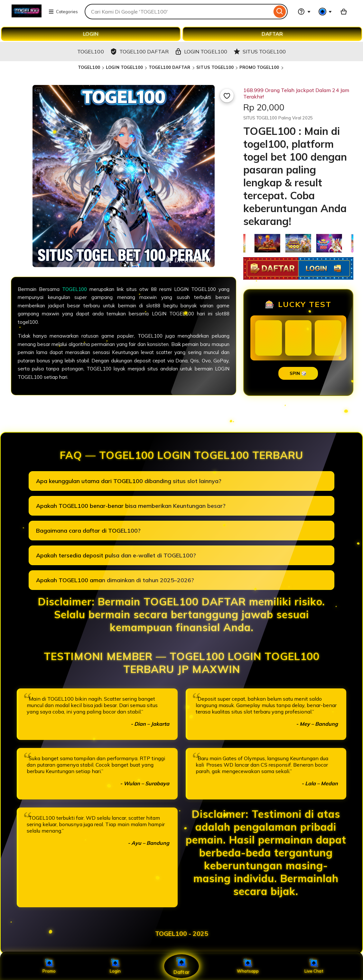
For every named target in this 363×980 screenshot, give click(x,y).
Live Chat (314, 966)
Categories (63, 12)
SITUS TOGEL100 (215, 67)
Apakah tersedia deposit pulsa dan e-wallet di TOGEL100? (116, 555)
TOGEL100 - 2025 (182, 934)
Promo (49, 966)
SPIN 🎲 (298, 373)
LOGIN (91, 34)
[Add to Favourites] (227, 96)
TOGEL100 (89, 67)
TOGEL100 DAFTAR (170, 67)
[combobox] (178, 12)
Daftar (181, 966)
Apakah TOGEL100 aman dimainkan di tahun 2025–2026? (115, 580)
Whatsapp (248, 966)
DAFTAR (272, 34)
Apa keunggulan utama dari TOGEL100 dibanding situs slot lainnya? (129, 481)
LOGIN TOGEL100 (124, 67)
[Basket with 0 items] (344, 12)
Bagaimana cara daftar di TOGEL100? (88, 531)
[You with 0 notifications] (325, 12)
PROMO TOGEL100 (260, 67)
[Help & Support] (304, 12)
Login (115, 966)
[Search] (280, 12)
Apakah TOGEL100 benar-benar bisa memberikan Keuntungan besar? (131, 506)
